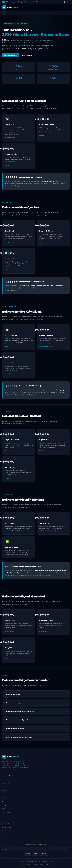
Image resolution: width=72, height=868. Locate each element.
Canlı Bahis (5, 784)
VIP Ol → (7, 479)
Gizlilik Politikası (27, 865)
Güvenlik (5, 806)
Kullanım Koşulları (39, 865)
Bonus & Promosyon (8, 802)
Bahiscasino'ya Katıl (10, 55)
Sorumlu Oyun (7, 831)
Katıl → (7, 270)
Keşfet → (42, 136)
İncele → (8, 165)
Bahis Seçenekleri (28, 55)
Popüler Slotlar (7, 828)
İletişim (48, 865)
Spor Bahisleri (15, 13)
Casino (4, 787)
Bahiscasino (6, 13)
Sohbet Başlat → (10, 631)
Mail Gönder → (44, 631)
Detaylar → (8, 451)
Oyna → (42, 242)
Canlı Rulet (6, 824)
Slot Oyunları (6, 791)
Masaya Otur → (10, 242)
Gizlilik (4, 835)
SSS (4, 809)
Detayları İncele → (11, 138)
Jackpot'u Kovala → (46, 347)
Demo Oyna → (9, 374)
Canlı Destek (6, 813)
